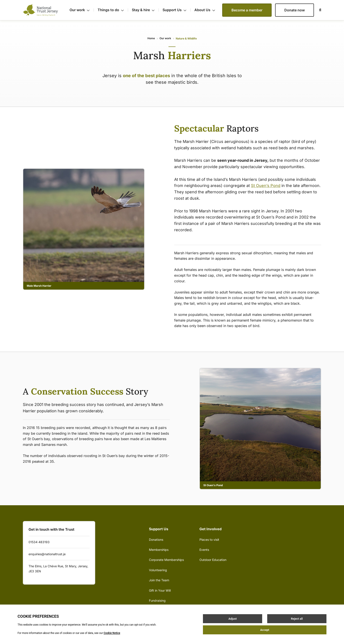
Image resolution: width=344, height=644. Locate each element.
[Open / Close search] (318, 10)
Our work (82, 10)
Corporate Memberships (166, 560)
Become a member (247, 10)
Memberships (159, 550)
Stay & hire (145, 10)
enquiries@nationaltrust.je (47, 554)
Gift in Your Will (160, 590)
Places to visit (209, 540)
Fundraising (157, 600)
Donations (156, 540)
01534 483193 (39, 542)
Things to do (113, 10)
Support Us (177, 10)
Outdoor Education (213, 560)
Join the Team (159, 580)
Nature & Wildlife (186, 38)
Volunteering (158, 570)
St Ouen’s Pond (266, 186)
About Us (205, 10)
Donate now (295, 10)
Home (151, 38)
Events (204, 550)
